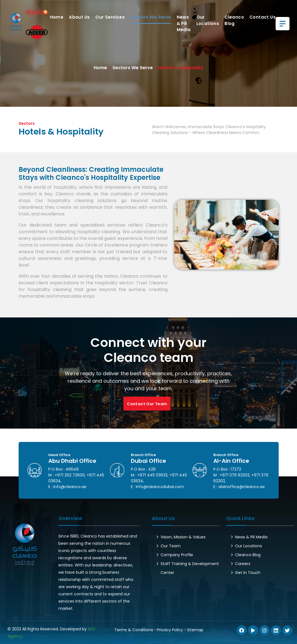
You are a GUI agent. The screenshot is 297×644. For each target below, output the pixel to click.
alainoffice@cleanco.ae (242, 487)
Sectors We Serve (133, 68)
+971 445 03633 (152, 475)
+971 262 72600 (70, 475)
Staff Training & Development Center (190, 568)
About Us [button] (79, 17)
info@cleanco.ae (70, 487)
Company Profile (177, 555)
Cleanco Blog (234, 20)
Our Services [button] (110, 17)
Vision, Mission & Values (183, 537)
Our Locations (208, 20)
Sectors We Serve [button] (151, 17)
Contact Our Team (147, 404)
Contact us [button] (263, 17)
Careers (243, 564)
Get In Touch (248, 573)
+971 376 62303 (235, 475)
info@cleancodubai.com (160, 487)
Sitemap (195, 630)
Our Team (171, 546)
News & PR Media (184, 23)
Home (57, 17)
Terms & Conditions (134, 630)
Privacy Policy (170, 630)
